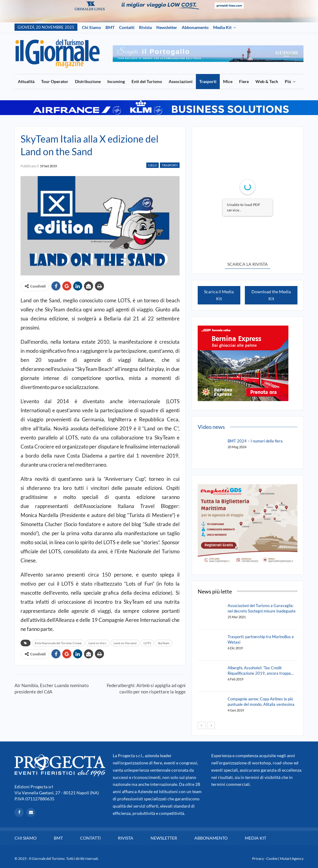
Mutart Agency (292, 858)
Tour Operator (55, 81)
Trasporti (208, 81)
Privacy (258, 858)
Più (288, 81)
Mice (228, 81)
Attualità (26, 81)
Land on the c (98, 643)
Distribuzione (88, 81)
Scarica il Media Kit (219, 295)
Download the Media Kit (271, 295)
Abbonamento (195, 27)
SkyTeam (164, 643)
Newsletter (167, 27)
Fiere (244, 81)
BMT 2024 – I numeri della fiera (255, 441)
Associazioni (181, 81)
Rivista (145, 27)
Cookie (272, 858)
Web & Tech (267, 81)
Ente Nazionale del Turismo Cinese (58, 643)
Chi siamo (91, 27)
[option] (208, 54)
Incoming (116, 81)
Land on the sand (125, 643)
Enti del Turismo (147, 81)
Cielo (153, 165)
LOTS (147, 643)
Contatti (127, 27)
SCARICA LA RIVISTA (248, 264)
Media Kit (222, 27)
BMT (110, 27)
